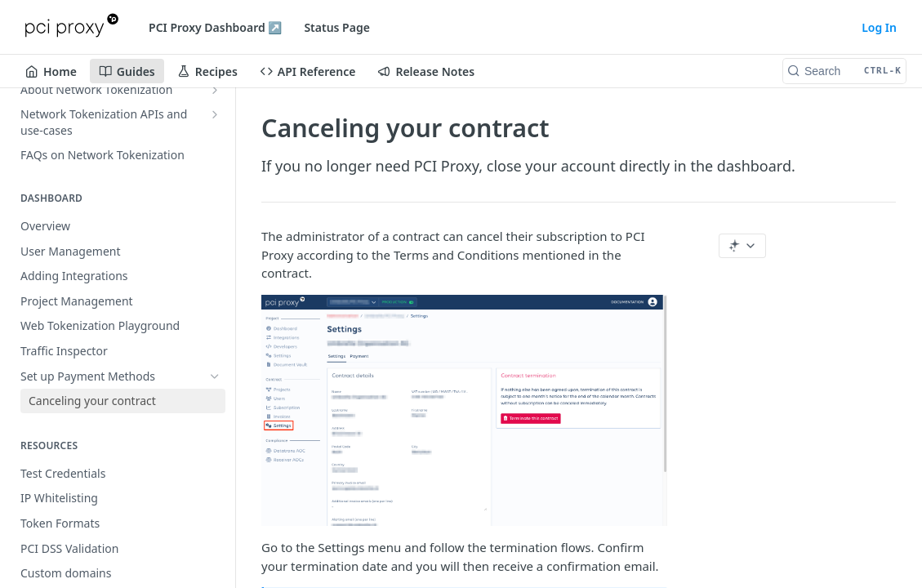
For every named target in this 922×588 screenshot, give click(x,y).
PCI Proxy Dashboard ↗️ (215, 27)
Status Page (337, 27)
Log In (879, 27)
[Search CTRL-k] (844, 71)
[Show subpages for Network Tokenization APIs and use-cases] (215, 114)
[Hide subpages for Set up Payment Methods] (215, 376)
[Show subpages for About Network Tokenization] (215, 90)
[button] (464, 410)
